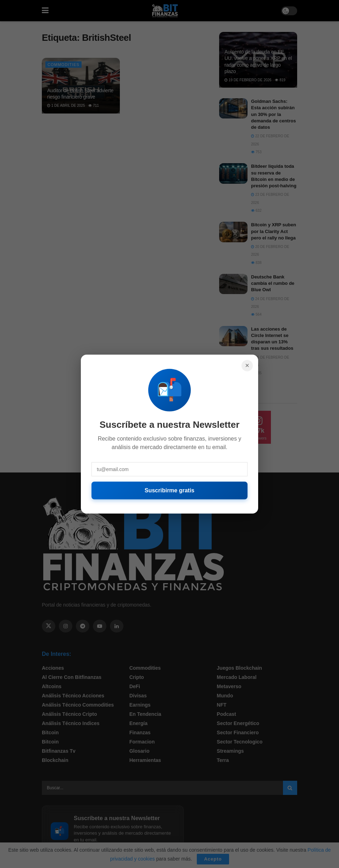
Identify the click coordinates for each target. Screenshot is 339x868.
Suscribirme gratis (170, 490)
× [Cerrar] (247, 365)
